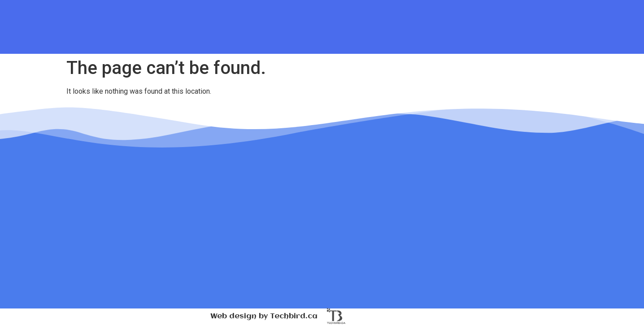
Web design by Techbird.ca (264, 316)
